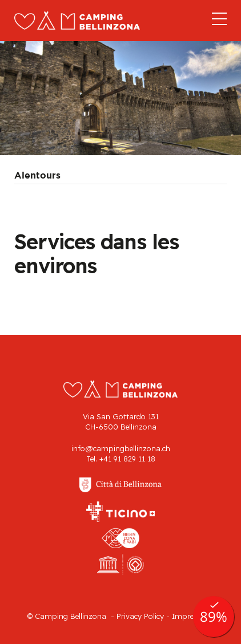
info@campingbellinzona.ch (121, 448)
